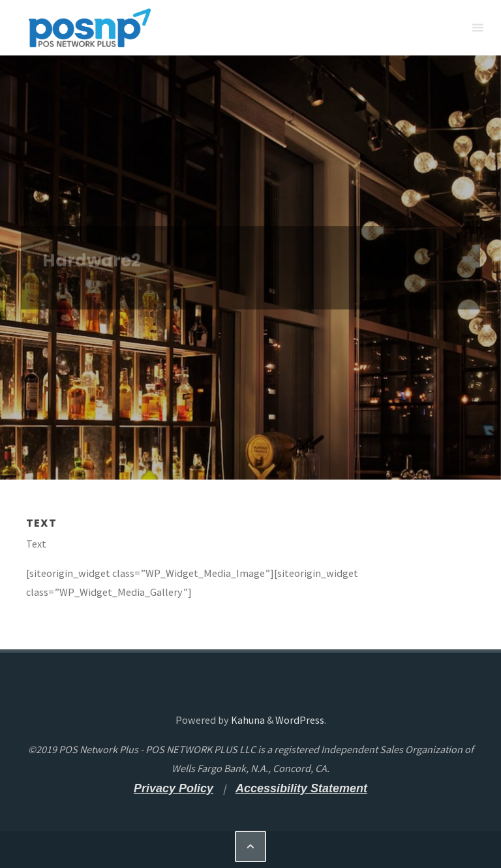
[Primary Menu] (478, 28)
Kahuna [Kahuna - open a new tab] (247, 720)
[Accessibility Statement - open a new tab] (301, 788)
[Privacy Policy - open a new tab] (174, 788)
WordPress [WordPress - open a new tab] (300, 720)
